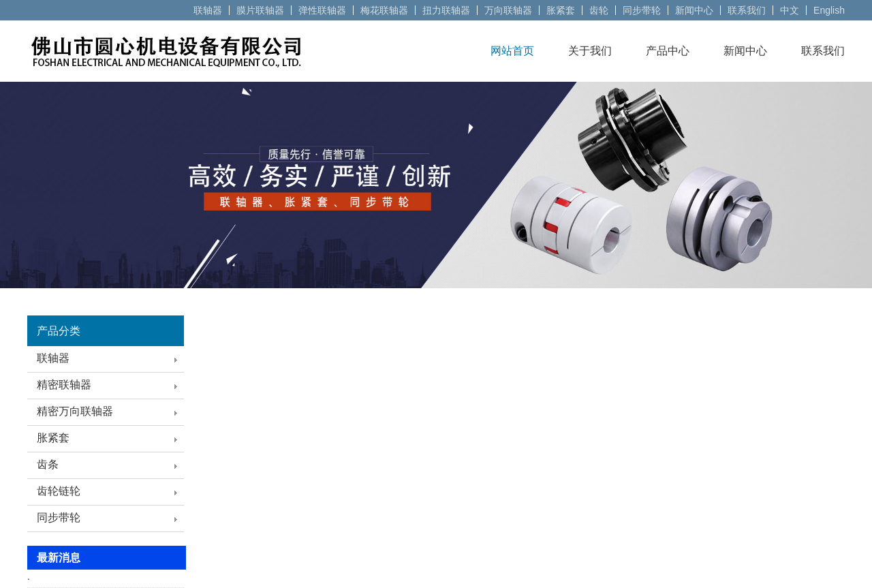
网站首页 (512, 51)
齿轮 (599, 10)
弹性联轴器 (322, 10)
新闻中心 (694, 10)
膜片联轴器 (260, 10)
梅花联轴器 (384, 10)
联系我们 (747, 10)
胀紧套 (561, 10)
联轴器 (208, 10)
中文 (790, 10)
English (829, 10)
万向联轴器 (508, 10)
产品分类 (59, 331)
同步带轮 (642, 10)
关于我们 (590, 51)
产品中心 (668, 51)
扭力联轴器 (446, 10)
